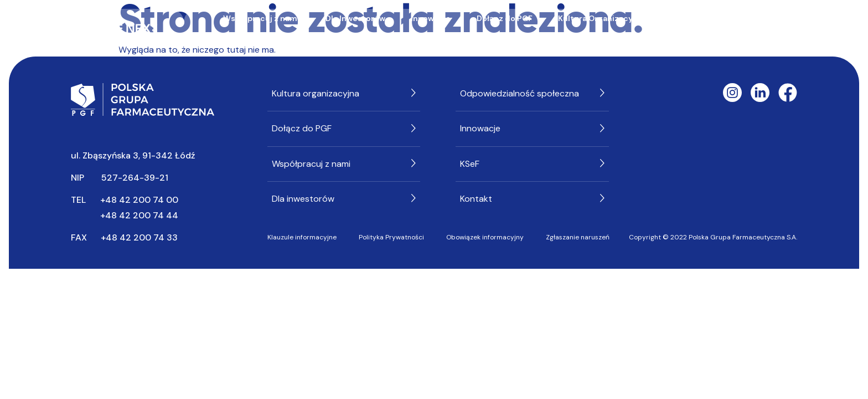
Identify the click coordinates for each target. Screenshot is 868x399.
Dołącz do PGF (505, 18)
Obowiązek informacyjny (485, 237)
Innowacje (431, 18)
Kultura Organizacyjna (601, 18)
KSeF (504, 37)
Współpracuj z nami (261, 18)
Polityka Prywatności (391, 237)
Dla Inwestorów (355, 18)
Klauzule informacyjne (302, 237)
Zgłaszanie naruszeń (578, 237)
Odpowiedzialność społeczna (727, 18)
